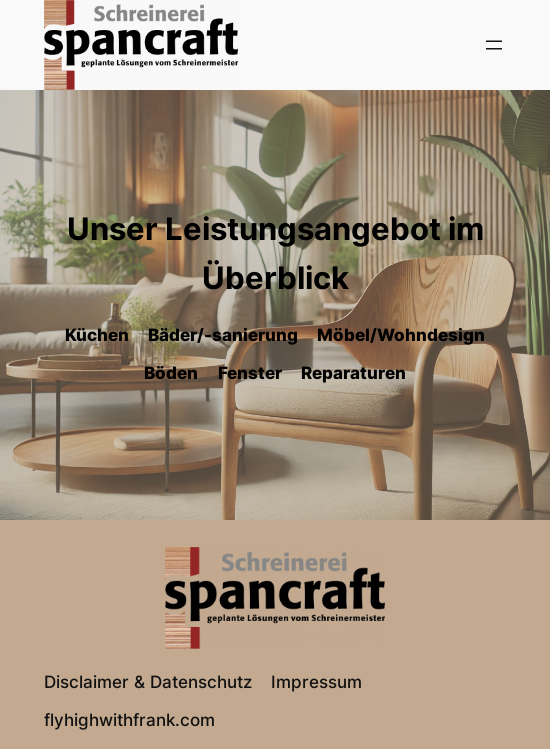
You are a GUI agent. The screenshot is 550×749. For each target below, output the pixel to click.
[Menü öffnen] (494, 45)
